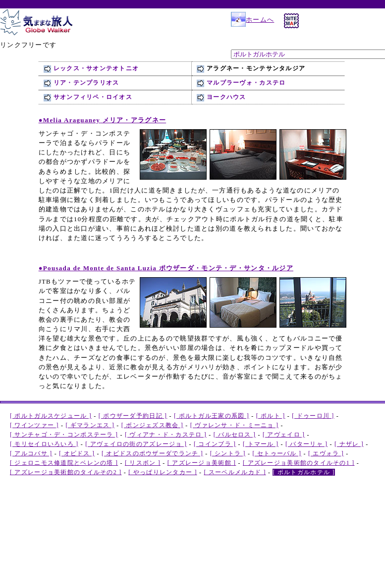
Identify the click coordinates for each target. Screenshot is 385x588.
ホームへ (252, 20)
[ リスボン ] (143, 463)
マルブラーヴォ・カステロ (246, 83)
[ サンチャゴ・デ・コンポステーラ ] (64, 435)
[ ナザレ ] (349, 444)
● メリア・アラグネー (102, 120)
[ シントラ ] (228, 453)
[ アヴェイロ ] (284, 435)
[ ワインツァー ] (34, 425)
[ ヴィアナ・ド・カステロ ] (166, 435)
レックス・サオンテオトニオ (96, 68)
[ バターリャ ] (306, 444)
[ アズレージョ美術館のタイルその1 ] (299, 463)
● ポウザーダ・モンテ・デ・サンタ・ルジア (166, 268)
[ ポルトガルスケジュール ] (51, 416)
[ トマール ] (261, 444)
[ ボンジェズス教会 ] (152, 425)
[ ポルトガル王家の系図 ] (212, 416)
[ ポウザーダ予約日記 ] (133, 416)
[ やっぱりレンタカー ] (163, 472)
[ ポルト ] (271, 416)
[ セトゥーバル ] (277, 453)
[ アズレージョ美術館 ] (202, 463)
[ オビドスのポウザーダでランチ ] (152, 453)
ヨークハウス (226, 97)
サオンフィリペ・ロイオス (93, 97)
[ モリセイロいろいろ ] (44, 444)
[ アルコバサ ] (31, 453)
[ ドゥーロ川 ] (313, 416)
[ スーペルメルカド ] (235, 472)
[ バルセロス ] (235, 435)
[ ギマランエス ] (90, 425)
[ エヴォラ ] (326, 453)
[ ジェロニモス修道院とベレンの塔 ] (64, 463)
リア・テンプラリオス (86, 83)
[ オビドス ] (77, 453)
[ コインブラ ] (215, 444)
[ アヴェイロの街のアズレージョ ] (136, 444)
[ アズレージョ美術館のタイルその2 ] (66, 472)
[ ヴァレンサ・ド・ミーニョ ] (234, 425)
